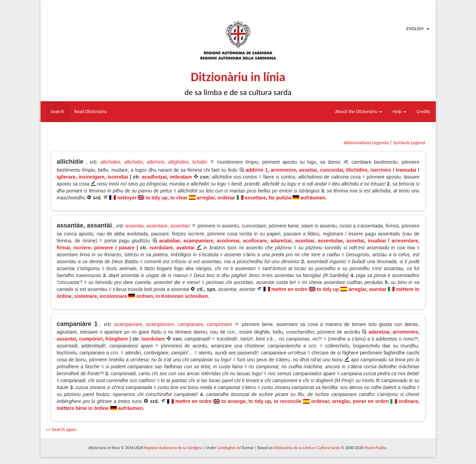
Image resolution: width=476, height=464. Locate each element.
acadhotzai (154, 177)
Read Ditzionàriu (91, 111)
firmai (63, 248)
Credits (424, 111)
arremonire (283, 170)
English (415, 29)
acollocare (255, 241)
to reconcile (288, 401)
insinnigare (92, 177)
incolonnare (113, 296)
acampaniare (198, 241)
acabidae (170, 241)
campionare (219, 324)
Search (58, 111)
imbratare (181, 177)
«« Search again (61, 429)
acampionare (160, 324)
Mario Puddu (375, 448)
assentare (157, 226)
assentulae (330, 241)
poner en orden (371, 401)
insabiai (377, 241)
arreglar (206, 198)
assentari (180, 226)
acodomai (228, 241)
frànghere (117, 339)
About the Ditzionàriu (359, 111)
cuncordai (332, 170)
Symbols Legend (409, 143)
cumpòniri (91, 339)
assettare (256, 198)
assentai (135, 226)
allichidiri (134, 162)
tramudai (406, 170)
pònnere (103, 248)
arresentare (405, 241)
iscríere (82, 248)
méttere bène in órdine (83, 408)
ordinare (408, 401)
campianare (191, 324)
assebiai (305, 241)
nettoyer (127, 198)
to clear (179, 198)
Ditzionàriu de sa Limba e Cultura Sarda (307, 448)
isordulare (161, 248)
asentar (378, 289)
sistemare (85, 296)
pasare (127, 248)
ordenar (226, 198)
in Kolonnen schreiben (182, 296)
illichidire (357, 170)
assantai (67, 339)
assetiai (308, 170)
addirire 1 (257, 170)
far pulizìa (280, 198)
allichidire (110, 162)
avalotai (185, 248)
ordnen (144, 296)
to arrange (233, 401)
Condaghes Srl (229, 448)
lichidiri (200, 162)
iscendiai (118, 177)
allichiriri (155, 162)
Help (399, 111)
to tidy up (157, 198)
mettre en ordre (289, 289)
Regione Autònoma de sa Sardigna (173, 448)
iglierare (66, 177)
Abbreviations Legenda (366, 143)
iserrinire (381, 170)
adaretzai (281, 241)
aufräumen (313, 198)
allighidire (178, 162)
